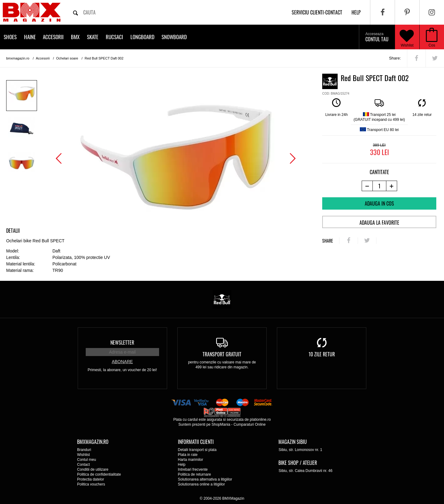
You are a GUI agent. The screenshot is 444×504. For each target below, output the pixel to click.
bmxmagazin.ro (18, 58)
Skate (93, 37)
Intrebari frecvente (193, 469)
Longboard (142, 37)
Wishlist (407, 37)
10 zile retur (322, 354)
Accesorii (53, 37)
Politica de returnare (194, 474)
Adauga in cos (379, 203)
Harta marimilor (191, 460)
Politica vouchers (91, 484)
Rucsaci (114, 37)
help (356, 12)
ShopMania (221, 424)
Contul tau (377, 37)
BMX (75, 37)
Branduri (84, 450)
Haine (30, 37)
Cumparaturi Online (249, 424)
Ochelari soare (67, 58)
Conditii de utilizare (93, 469)
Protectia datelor (90, 479)
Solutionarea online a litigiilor (201, 484)
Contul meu (86, 460)
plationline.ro (260, 420)
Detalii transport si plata (197, 450)
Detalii (13, 231)
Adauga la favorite (379, 223)
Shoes (10, 37)
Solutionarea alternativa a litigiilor (205, 479)
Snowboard (174, 37)
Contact (83, 465)
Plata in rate (188, 455)
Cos (432, 45)
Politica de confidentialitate (99, 474)
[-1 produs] (367, 186)
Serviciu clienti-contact (317, 12)
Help (182, 465)
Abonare (122, 362)
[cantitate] (379, 186)
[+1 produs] (392, 186)
